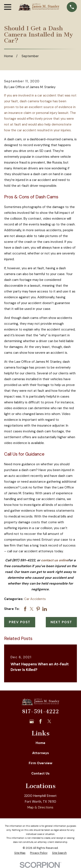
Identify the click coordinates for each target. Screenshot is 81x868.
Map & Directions (40, 807)
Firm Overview (40, 763)
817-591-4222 (40, 712)
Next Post (61, 622)
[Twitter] (49, 721)
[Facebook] (40, 721)
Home (40, 743)
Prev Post (20, 622)
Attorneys (40, 753)
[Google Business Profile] (32, 721)
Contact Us (40, 773)
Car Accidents (35, 599)
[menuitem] (20, 853)
